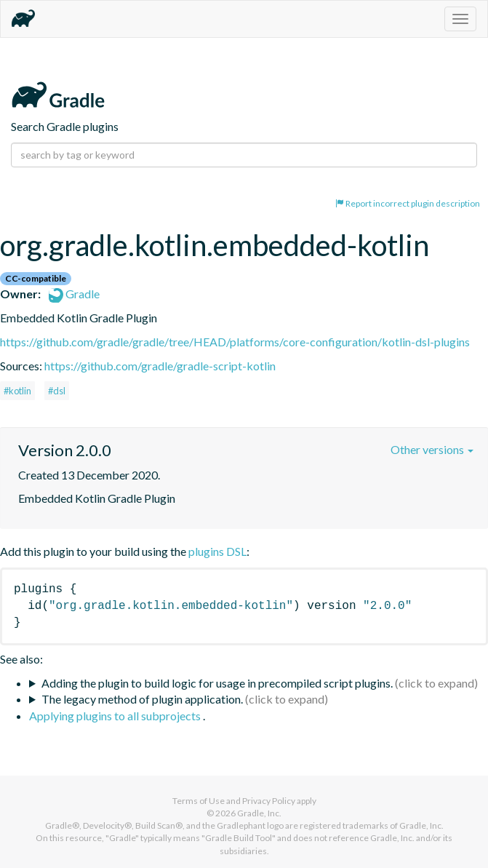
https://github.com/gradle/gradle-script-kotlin (160, 366)
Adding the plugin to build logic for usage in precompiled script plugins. (217, 683)
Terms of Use (199, 801)
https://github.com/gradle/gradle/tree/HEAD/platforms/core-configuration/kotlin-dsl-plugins (235, 342)
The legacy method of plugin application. (142, 699)
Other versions (432, 449)
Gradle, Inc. (259, 813)
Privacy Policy (269, 801)
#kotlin (17, 391)
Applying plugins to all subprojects (116, 716)
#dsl (57, 391)
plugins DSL (217, 551)
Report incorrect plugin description (408, 203)
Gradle (74, 294)
